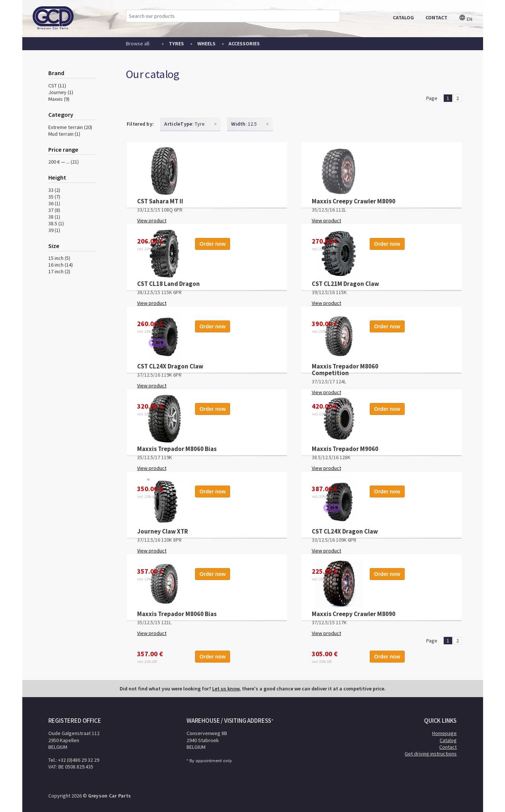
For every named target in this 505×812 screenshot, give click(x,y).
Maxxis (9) (59, 99)
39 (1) (54, 230)
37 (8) (54, 210)
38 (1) (54, 217)
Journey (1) (61, 92)
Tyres (176, 43)
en (466, 19)
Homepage (444, 733)
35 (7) (54, 197)
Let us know (226, 689)
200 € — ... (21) (64, 162)
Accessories (244, 43)
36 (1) (54, 203)
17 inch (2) (59, 271)
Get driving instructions (431, 754)
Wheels (206, 43)
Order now (261, 194)
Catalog (448, 740)
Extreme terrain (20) (70, 127)
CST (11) (57, 86)
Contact (448, 747)
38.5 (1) (56, 223)
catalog (403, 17)
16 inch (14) (61, 265)
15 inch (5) (59, 258)
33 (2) (54, 190)
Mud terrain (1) (64, 134)
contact (436, 17)
